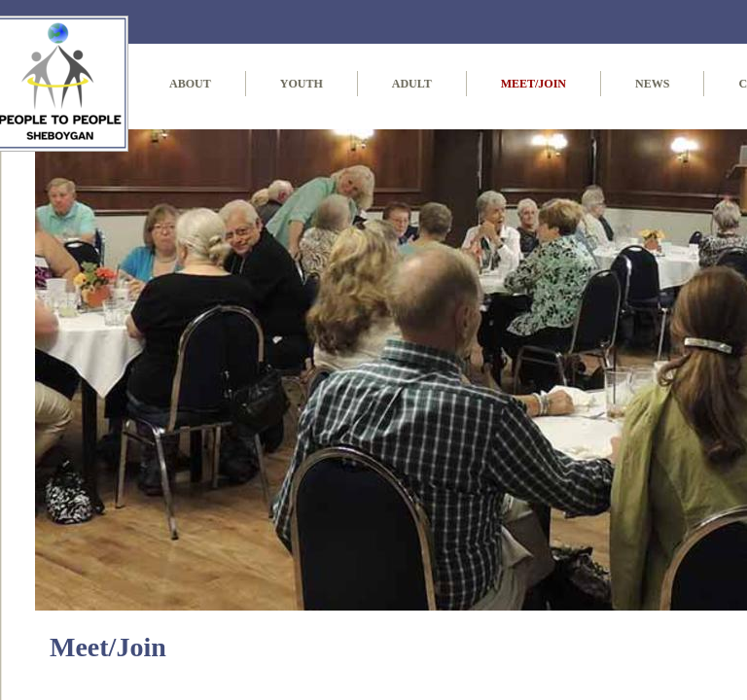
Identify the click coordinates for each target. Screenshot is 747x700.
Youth (302, 84)
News (652, 84)
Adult (412, 84)
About (190, 84)
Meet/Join (534, 84)
